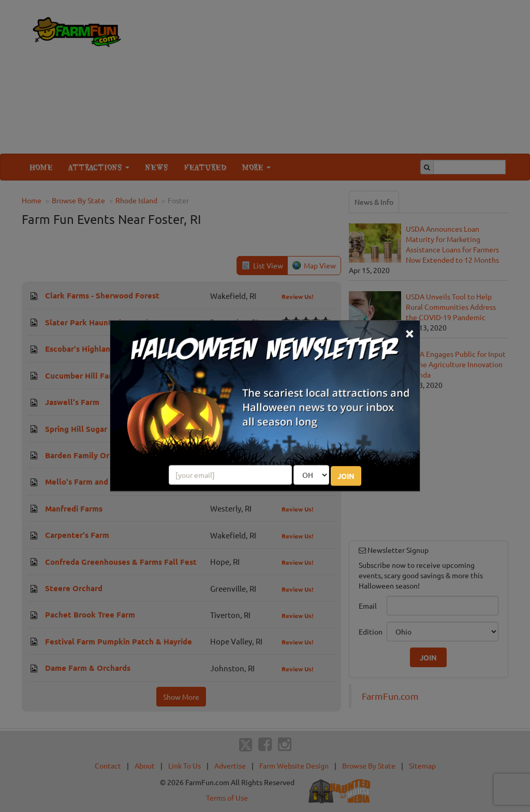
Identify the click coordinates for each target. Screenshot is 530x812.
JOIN (346, 476)
